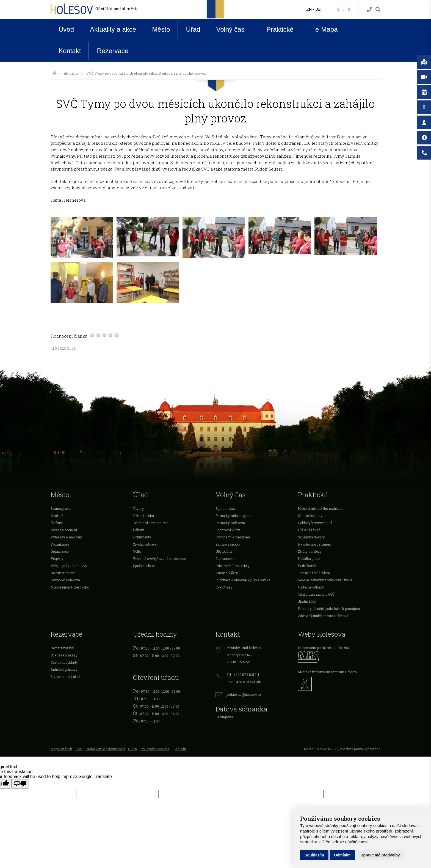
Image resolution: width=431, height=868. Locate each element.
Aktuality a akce (113, 29)
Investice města (63, 573)
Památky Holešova (230, 523)
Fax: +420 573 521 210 (244, 682)
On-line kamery (310, 516)
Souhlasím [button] (314, 855)
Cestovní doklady (64, 662)
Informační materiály (233, 566)
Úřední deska (143, 516)
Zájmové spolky (228, 544)
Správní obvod (144, 566)
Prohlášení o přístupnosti (105, 749)
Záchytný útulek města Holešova (323, 616)
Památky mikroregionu (234, 516)
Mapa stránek (61, 749)
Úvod (66, 29)
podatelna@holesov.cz (244, 694)
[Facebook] (338, 9)
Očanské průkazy (64, 655)
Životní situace (145, 544)
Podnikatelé (60, 544)
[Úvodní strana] (54, 73)
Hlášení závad (309, 530)
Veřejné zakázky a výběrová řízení (325, 580)
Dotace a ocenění (64, 530)
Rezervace (113, 51)
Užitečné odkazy (311, 587)
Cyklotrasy (224, 587)
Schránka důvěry (311, 537)
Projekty (57, 558)
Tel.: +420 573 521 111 (243, 675)
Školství (57, 523)
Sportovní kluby (228, 530)
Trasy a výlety (227, 573)
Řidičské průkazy (64, 669)
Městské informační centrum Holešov (328, 672)
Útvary (138, 508)
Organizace (60, 551)
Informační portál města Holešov (324, 648)
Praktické (276, 29)
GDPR (133, 749)
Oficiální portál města (117, 9)
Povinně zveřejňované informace (159, 558)
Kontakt (70, 51)
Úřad (193, 29)
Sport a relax (225, 508)
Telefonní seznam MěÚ (151, 523)
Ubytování (224, 551)
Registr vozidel (62, 648)
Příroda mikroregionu (233, 537)
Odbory (139, 530)
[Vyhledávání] (378, 9)
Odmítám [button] (342, 855)
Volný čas (230, 29)
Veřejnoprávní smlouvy (69, 566)
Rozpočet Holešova (65, 580)
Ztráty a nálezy (310, 551)
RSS (79, 749)
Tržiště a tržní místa (314, 573)
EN (309, 9)
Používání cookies (155, 749)
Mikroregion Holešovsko (70, 587)
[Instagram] (349, 9)
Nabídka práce (309, 558)
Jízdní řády (307, 601)
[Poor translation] (20, 784)
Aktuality (71, 73)
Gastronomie (226, 558)
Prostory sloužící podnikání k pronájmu (329, 609)
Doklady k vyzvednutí (315, 523)
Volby (137, 551)
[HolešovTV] (344, 9)
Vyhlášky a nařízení (66, 537)
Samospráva (61, 508)
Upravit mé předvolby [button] (380, 855)
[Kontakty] (369, 9)
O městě (57, 516)
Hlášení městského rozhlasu (320, 508)
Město (161, 29)
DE (318, 9)
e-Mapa (322, 29)
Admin (181, 749)
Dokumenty (142, 537)
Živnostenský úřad (65, 677)
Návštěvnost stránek (314, 544)
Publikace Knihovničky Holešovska (243, 580)
